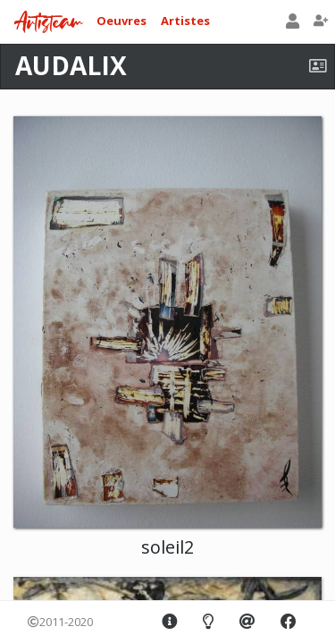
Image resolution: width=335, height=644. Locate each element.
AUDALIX (71, 65)
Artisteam (48, 23)
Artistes (185, 21)
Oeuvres (121, 21)
